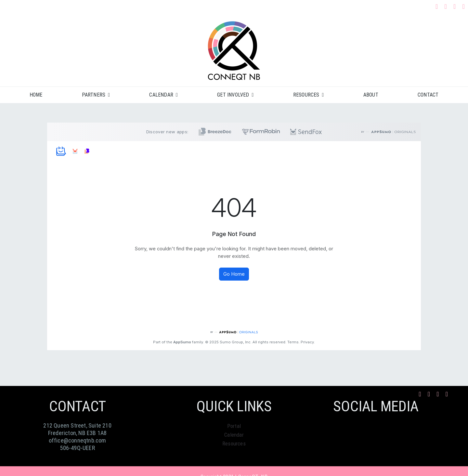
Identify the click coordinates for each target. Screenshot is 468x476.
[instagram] (446, 7)
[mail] (455, 7)
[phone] (464, 7)
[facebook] (437, 7)
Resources (234, 443)
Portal (234, 426)
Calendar (234, 435)
